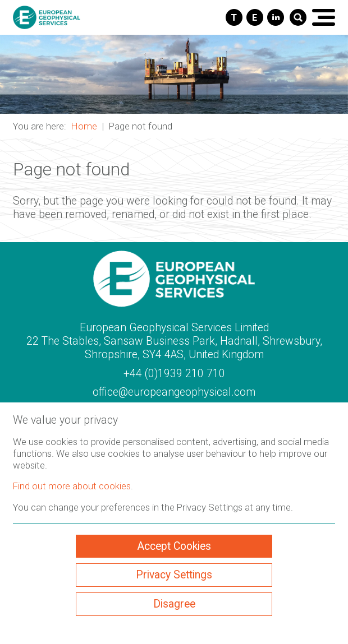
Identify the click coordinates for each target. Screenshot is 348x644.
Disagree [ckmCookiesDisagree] (174, 604)
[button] (174, 74)
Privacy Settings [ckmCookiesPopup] (174, 575)
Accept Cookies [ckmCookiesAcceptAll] (174, 546)
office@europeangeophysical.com (174, 392)
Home (84, 126)
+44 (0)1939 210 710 (174, 374)
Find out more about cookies (72, 486)
